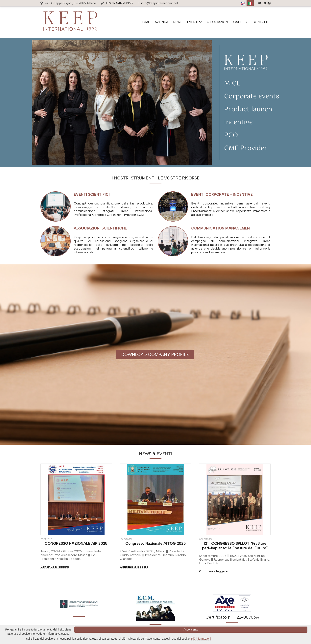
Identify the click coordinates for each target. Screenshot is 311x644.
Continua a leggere (55, 567)
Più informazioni (201, 639)
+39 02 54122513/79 (120, 3)
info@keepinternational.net (160, 3)
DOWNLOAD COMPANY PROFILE (155, 354)
